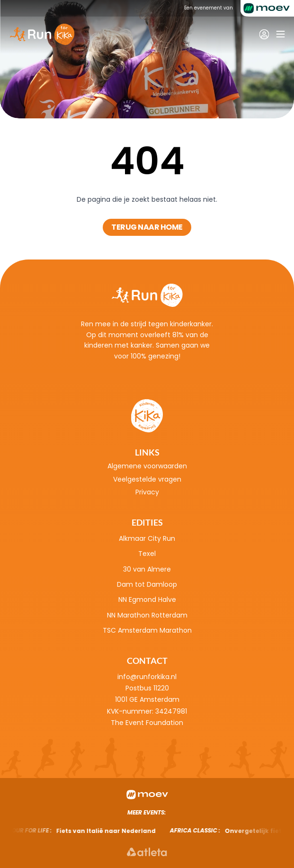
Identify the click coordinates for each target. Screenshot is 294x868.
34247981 (171, 711)
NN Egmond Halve (147, 600)
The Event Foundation (147, 723)
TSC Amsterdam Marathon (147, 630)
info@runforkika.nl (147, 677)
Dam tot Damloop (147, 584)
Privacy (147, 492)
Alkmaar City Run (147, 538)
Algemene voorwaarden (147, 466)
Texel (147, 554)
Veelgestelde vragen (147, 479)
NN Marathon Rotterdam (147, 615)
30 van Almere (147, 569)
